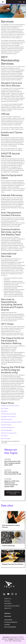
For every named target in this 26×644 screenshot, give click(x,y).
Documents (8, 620)
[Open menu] (23, 2)
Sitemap (8, 613)
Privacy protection (11, 622)
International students (12, 606)
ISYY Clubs (4, 436)
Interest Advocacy (7, 419)
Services (7, 601)
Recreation (4, 411)
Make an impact (6, 439)
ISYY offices (5, 408)
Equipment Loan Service (8, 417)
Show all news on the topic (13, 493)
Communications (6, 425)
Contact (7, 625)
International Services (8, 428)
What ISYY (8, 608)
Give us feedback (10, 627)
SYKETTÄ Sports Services (9, 414)
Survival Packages (6, 430)
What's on (8, 599)
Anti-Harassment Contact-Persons (11, 422)
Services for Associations (9, 433)
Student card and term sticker (10, 406)
